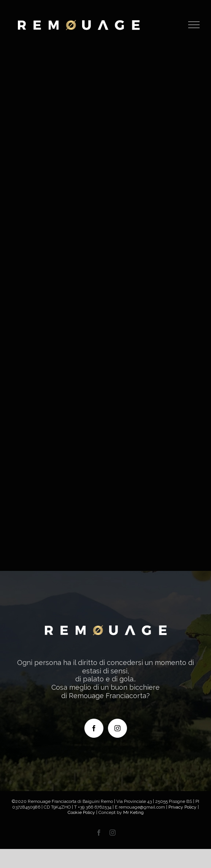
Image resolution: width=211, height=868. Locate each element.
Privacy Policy (182, 807)
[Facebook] (94, 728)
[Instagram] (117, 728)
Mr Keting (133, 812)
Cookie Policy (81, 812)
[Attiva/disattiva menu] (194, 25)
